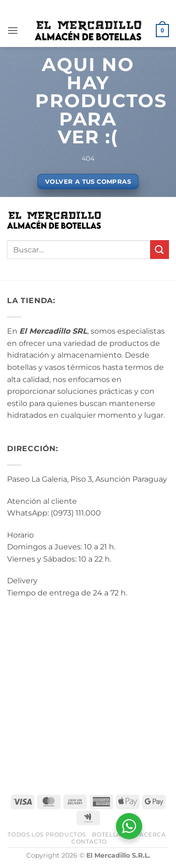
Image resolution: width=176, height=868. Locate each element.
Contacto (89, 841)
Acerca (153, 834)
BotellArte (112, 834)
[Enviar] (160, 249)
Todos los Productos (47, 834)
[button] (13, 30)
